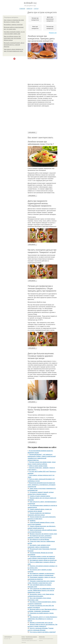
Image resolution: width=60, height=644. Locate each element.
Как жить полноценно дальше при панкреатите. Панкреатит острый (42, 251)
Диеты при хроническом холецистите (50, 19)
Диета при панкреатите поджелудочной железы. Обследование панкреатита (39, 203)
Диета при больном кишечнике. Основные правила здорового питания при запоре (41, 356)
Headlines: (33, 521)
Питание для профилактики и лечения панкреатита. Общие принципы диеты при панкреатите (42, 288)
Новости (29, 8)
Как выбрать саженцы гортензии (13, 25)
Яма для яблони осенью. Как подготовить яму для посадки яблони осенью (12, 38)
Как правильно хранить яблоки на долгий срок (43, 560)
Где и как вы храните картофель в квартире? (43, 632)
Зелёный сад (30, 3)
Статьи (36, 8)
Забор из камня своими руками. (38, 466)
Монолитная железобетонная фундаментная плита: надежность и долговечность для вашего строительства (42, 485)
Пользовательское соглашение (31, 637)
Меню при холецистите (35, 28)
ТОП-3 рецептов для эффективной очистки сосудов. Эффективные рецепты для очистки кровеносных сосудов (41, 590)
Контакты (23, 637)
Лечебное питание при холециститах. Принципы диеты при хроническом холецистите (41, 39)
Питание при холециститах (35, 19)
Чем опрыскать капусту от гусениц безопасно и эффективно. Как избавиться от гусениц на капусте (42, 619)
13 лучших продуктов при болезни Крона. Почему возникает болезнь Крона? (42, 410)
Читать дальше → (32, 132)
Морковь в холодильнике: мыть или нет (41, 623)
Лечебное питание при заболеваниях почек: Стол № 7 (41, 143)
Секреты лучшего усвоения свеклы (40, 496)
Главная (22, 8)
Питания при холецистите (50, 28)
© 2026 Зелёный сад (8, 637)
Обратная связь (42, 637)
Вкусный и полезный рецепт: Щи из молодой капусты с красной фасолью (14, 45)
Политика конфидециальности (27, 639)
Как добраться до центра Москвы (39, 539)
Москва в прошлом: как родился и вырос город (43, 534)
